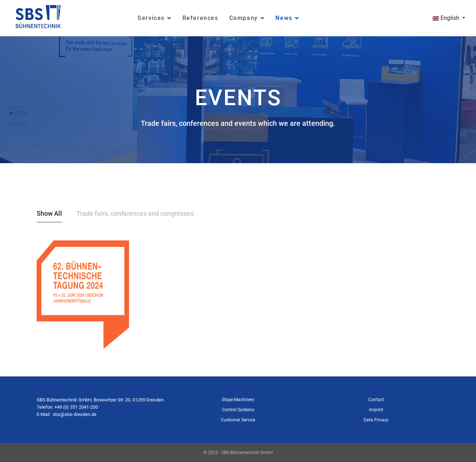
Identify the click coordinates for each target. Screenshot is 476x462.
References (200, 18)
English (446, 18)
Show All (49, 213)
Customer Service (238, 420)
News (284, 18)
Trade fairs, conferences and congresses (135, 213)
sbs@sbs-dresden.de (75, 414)
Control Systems (238, 410)
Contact (376, 400)
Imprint (376, 410)
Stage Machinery (238, 400)
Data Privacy (376, 420)
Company (244, 18)
